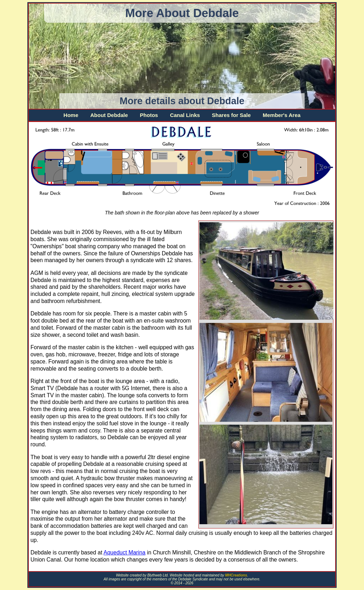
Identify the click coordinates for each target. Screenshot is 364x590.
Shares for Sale (231, 115)
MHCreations (236, 575)
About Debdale (109, 115)
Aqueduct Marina (124, 552)
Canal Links (185, 115)
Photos (149, 115)
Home (71, 115)
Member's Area (282, 115)
